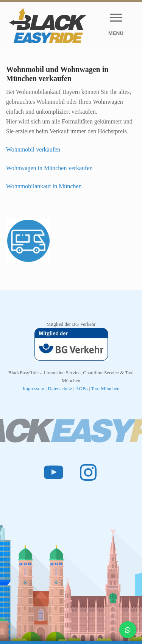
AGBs (82, 388)
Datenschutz (61, 388)
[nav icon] (116, 26)
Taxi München (105, 388)
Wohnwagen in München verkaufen (49, 168)
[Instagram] (89, 472)
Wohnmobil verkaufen (33, 149)
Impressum (33, 388)
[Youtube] (54, 472)
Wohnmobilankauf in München (44, 186)
